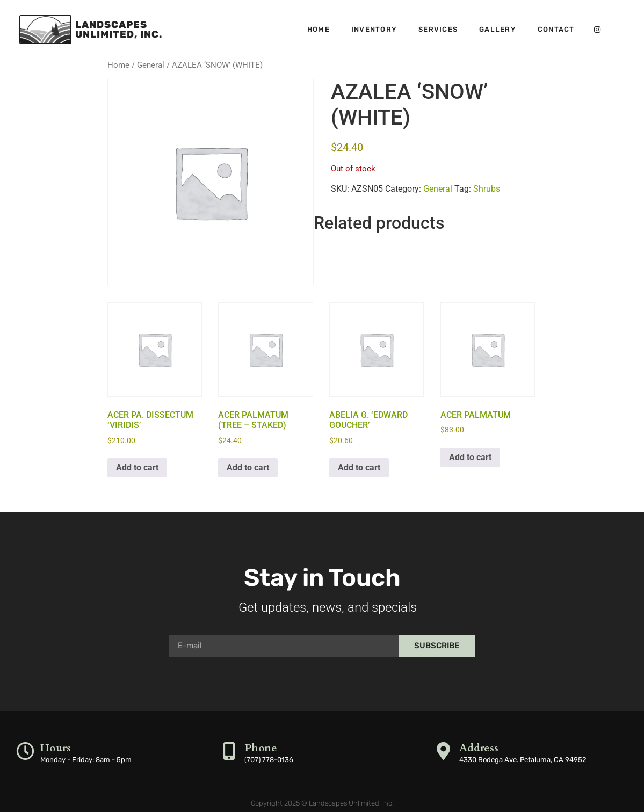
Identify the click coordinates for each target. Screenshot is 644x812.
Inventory (374, 29)
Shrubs (487, 189)
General (151, 65)
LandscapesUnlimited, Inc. (119, 30)
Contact (556, 29)
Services (438, 29)
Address (479, 748)
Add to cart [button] (137, 467)
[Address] (444, 751)
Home (319, 29)
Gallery (498, 29)
